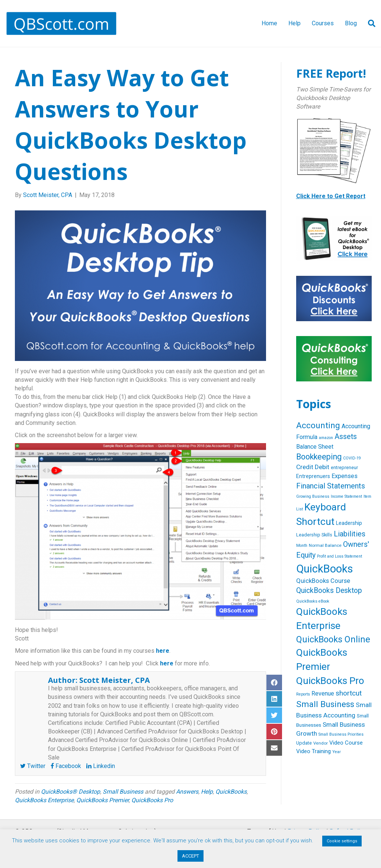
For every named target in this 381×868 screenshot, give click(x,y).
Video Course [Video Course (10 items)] (346, 743)
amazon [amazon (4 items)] (326, 438)
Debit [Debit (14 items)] (322, 467)
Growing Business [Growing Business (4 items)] (313, 496)
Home (269, 23)
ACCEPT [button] (190, 856)
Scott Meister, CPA (115, 680)
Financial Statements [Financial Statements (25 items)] (331, 486)
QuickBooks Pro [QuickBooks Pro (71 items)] (330, 681)
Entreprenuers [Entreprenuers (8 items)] (313, 476)
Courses (323, 23)
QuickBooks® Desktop (71, 792)
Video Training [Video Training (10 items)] (313, 751)
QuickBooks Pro (152, 800)
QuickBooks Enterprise (44, 800)
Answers (187, 792)
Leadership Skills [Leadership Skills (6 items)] (314, 535)
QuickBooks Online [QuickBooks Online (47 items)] (333, 639)
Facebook (66, 766)
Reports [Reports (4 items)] (303, 694)
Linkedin (101, 766)
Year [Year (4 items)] (337, 752)
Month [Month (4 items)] (302, 546)
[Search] (369, 23)
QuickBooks (231, 792)
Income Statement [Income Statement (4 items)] (346, 496)
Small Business (123, 792)
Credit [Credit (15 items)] (305, 467)
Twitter (33, 766)
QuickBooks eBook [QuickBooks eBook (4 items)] (313, 601)
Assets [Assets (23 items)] (346, 437)
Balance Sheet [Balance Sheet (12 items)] (315, 447)
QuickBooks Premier (103, 800)
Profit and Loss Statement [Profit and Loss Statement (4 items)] (340, 556)
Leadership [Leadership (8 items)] (349, 523)
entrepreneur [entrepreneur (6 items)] (344, 467)
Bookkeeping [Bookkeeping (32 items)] (319, 457)
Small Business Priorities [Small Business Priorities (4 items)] (341, 734)
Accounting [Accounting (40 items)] (318, 425)
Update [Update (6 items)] (304, 743)
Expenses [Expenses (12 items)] (345, 476)
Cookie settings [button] (342, 841)
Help (294, 23)
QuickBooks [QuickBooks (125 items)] (325, 569)
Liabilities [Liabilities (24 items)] (350, 534)
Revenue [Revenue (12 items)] (323, 693)
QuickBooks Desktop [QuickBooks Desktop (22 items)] (329, 591)
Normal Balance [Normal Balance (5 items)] (325, 545)
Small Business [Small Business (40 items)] (325, 704)
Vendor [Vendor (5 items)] (321, 743)
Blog (351, 23)
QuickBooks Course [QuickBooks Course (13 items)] (323, 581)
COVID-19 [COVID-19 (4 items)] (352, 458)
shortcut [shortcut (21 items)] (349, 693)
